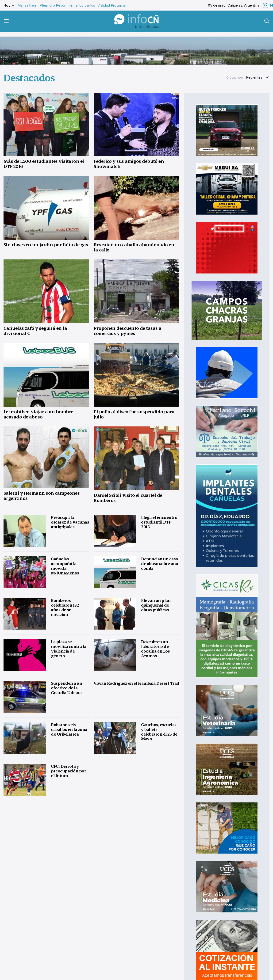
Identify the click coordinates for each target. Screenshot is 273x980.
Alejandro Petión (53, 5)
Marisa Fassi (27, 5)
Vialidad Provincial (112, 5)
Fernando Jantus (82, 5)
